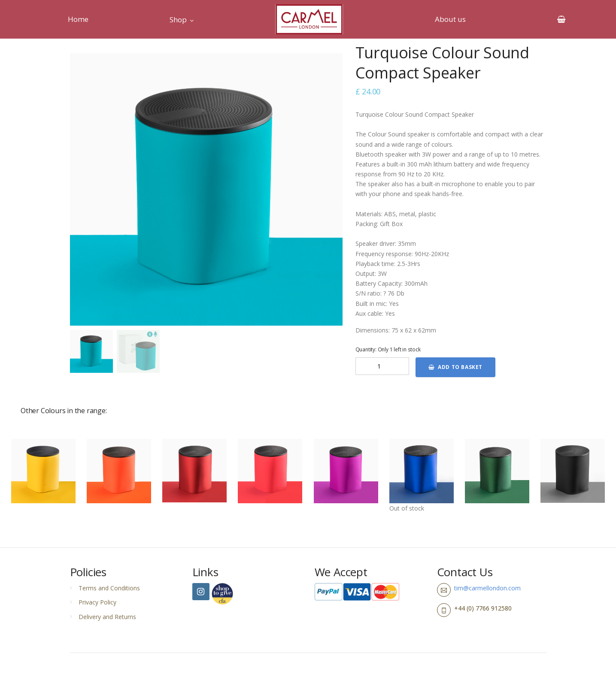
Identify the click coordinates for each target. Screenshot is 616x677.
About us (450, 19)
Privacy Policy (97, 602)
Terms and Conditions (109, 588)
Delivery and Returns (107, 617)
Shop (178, 20)
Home (78, 19)
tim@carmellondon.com (487, 588)
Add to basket (455, 367)
